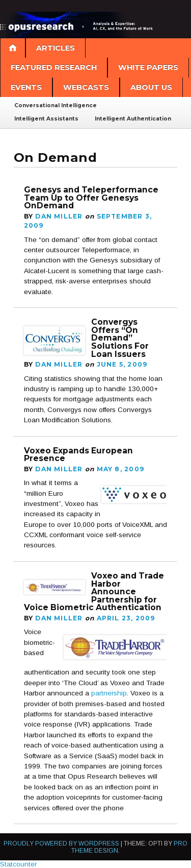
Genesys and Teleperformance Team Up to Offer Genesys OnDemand (91, 198)
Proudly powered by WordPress (61, 843)
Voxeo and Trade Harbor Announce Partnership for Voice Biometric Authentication (94, 592)
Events (26, 87)
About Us (151, 87)
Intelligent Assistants (46, 119)
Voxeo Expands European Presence (78, 455)
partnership (109, 693)
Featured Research (54, 67)
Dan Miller (59, 216)
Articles (56, 48)
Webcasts (86, 87)
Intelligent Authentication (133, 119)
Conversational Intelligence (56, 105)
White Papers (148, 67)
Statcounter (18, 864)
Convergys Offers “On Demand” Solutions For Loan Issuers (120, 338)
